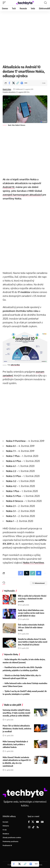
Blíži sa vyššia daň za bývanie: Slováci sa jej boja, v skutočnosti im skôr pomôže (32, 599)
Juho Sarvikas (15, 365)
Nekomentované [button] (39, 583)
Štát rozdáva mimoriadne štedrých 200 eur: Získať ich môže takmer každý (31, 627)
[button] (5, 3)
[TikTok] (33, 827)
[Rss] (38, 827)
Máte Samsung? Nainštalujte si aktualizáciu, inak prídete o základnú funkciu (15, 744)
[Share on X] (13, 83)
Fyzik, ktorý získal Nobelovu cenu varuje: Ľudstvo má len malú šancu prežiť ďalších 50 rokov (31, 613)
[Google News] (42, 822)
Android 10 (9, 187)
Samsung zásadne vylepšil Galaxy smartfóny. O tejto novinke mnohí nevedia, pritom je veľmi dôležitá (16, 713)
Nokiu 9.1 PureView (34, 563)
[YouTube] (37, 822)
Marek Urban (7, 89)
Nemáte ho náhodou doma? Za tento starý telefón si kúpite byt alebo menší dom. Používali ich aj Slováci (33, 642)
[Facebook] (29, 822)
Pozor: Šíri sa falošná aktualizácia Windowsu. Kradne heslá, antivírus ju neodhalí (17, 729)
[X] (33, 822)
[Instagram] (29, 827)
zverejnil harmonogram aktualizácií (22, 195)
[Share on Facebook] (9, 83)
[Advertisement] (25, 37)
